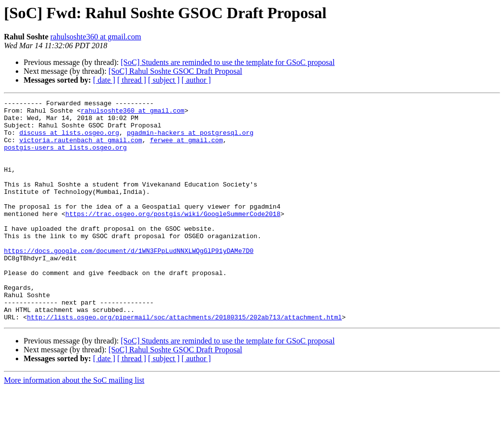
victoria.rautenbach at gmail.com (81, 149)
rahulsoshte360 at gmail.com (95, 37)
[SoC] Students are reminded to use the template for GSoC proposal (228, 62)
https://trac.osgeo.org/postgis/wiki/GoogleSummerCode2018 (173, 237)
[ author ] (196, 80)
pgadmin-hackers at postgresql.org (190, 140)
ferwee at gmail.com (186, 149)
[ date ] (104, 80)
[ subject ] (164, 80)
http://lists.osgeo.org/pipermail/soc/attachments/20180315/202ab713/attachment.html (185, 361)
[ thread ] (132, 80)
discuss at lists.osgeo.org (69, 140)
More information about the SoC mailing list (74, 424)
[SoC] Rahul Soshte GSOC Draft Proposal (175, 71)
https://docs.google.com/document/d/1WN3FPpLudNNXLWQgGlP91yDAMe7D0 (129, 281)
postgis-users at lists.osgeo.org (65, 157)
